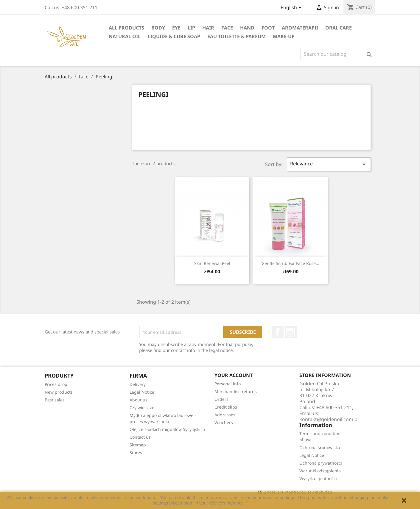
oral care (339, 28)
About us (139, 400)
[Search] (338, 54)
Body (158, 28)
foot (268, 28)
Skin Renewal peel (212, 263)
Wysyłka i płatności (318, 478)
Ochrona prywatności (321, 463)
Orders (221, 399)
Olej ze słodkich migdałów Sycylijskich (167, 429)
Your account (234, 375)
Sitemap (138, 445)
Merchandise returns (236, 391)
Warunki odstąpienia (320, 471)
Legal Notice (142, 392)
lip (191, 28)
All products (126, 28)
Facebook (278, 332)
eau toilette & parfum (237, 36)
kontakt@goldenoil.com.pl (329, 419)
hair (208, 28)
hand (247, 28)
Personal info (228, 384)
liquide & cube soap (174, 36)
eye (176, 28)
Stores (136, 453)
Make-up (284, 36)
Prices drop (56, 384)
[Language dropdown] (292, 8)
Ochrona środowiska (320, 447)
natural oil (125, 36)
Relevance (329, 164)
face (227, 28)
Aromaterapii (300, 28)
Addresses (225, 415)
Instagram (291, 332)
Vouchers (224, 422)
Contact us (140, 437)
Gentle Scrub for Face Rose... (290, 263)
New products (59, 392)
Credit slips (226, 407)
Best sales (55, 400)
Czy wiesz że (142, 408)
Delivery (138, 384)
